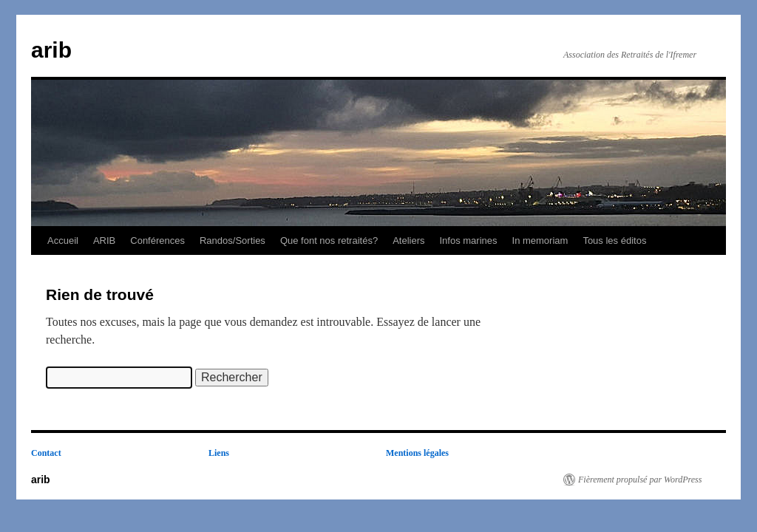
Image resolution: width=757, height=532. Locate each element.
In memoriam (540, 241)
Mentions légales (417, 453)
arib (51, 50)
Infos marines (468, 241)
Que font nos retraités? (329, 241)
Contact (46, 453)
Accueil (63, 241)
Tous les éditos (614, 241)
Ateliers (408, 241)
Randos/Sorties (232, 241)
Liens (219, 453)
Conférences (157, 241)
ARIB (104, 241)
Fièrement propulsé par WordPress (640, 480)
